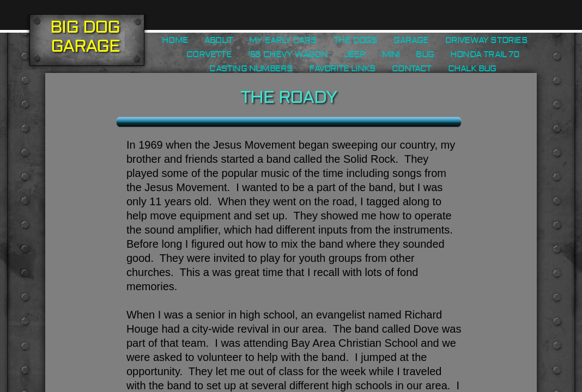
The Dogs (356, 40)
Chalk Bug (472, 69)
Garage (411, 40)
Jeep (355, 54)
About (219, 40)
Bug (425, 54)
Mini (391, 54)
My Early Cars (283, 40)
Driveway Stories (486, 40)
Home (175, 40)
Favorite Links (342, 69)
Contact (411, 69)
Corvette (209, 54)
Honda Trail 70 (485, 54)
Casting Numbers (251, 69)
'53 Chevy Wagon (288, 54)
